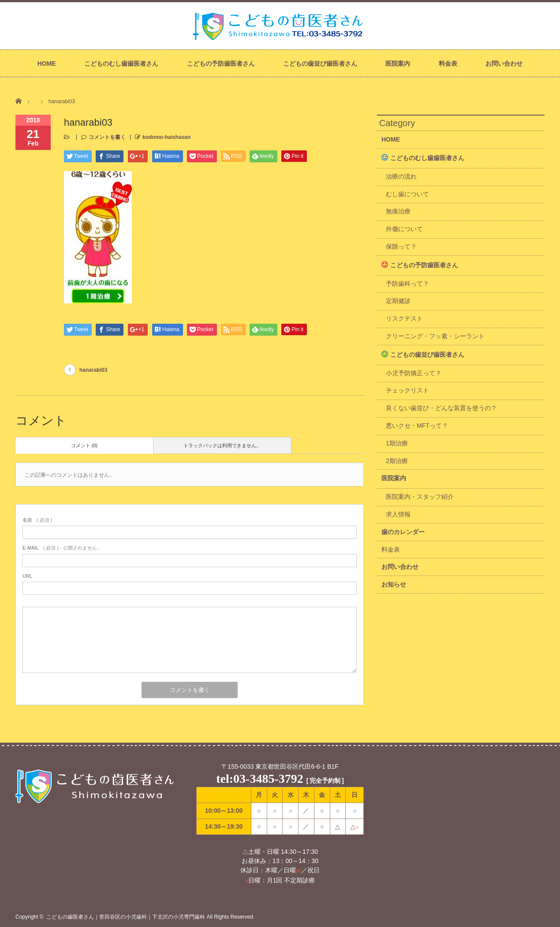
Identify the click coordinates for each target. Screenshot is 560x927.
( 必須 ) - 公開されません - (61, 548)
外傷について (404, 229)
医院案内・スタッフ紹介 (420, 497)
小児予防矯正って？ (414, 373)
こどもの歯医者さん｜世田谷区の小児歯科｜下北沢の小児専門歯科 (126, 917)
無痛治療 (398, 211)
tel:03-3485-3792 (260, 779)
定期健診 (398, 301)
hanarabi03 (93, 370)
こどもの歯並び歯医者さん (320, 64)
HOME (47, 64)
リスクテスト (404, 318)
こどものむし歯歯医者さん (121, 64)
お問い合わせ (504, 64)
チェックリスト (407, 390)
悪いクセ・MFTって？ (417, 426)
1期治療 (397, 443)
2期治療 (397, 461)
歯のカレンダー (403, 532)
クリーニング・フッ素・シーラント (435, 336)
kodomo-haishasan (166, 137)
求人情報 (398, 514)
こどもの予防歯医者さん (221, 64)
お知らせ (394, 584)
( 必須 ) (37, 520)
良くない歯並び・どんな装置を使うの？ (441, 408)
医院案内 (398, 64)
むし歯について (407, 194)
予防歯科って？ (407, 284)
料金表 (448, 64)
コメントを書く (107, 137)
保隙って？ (401, 247)
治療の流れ (401, 176)
